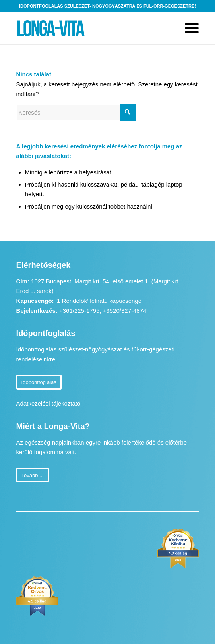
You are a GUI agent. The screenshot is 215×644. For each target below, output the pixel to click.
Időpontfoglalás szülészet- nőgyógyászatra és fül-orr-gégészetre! (107, 6)
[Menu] (188, 28)
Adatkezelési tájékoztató (48, 403)
